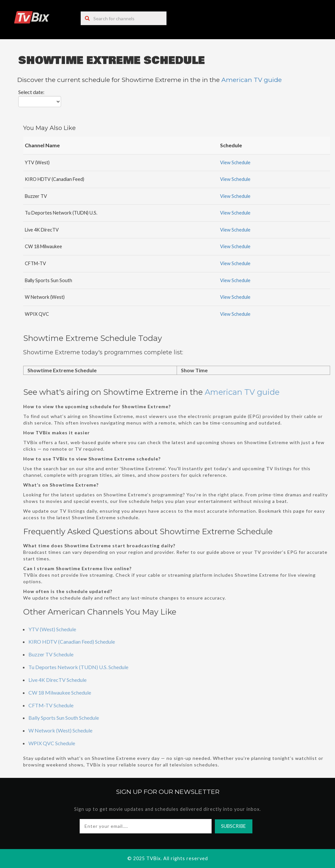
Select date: (31, 92)
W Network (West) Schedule (60, 730)
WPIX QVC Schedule (52, 743)
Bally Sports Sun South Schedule (64, 718)
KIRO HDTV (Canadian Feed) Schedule (72, 642)
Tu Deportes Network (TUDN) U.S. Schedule (78, 667)
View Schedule (235, 162)
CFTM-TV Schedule (51, 705)
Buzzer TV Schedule (51, 654)
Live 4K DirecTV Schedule (57, 680)
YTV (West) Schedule (52, 629)
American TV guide (252, 80)
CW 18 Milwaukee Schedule (60, 692)
